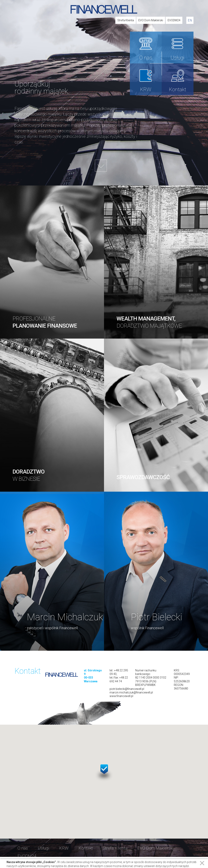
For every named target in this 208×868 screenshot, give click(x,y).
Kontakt (178, 89)
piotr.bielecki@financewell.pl (127, 689)
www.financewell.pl (121, 696)
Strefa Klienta (126, 20)
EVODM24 (174, 20)
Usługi (177, 58)
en (190, 20)
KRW (146, 89)
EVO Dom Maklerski (151, 20)
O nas (146, 58)
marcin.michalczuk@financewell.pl (131, 692)
